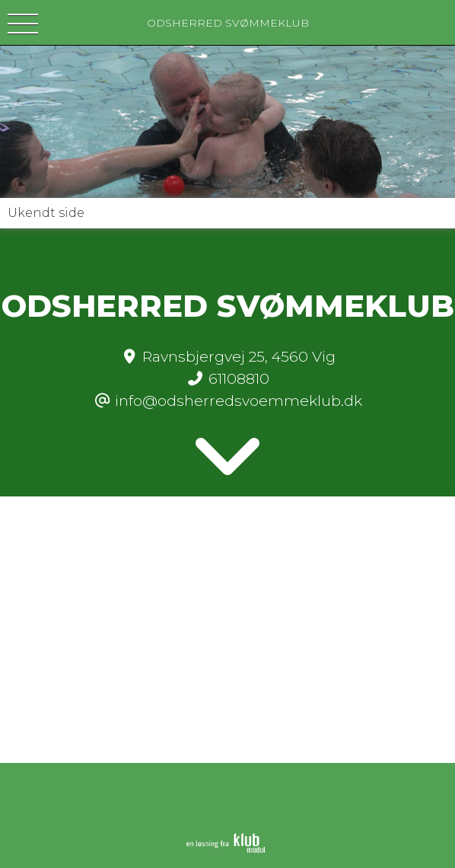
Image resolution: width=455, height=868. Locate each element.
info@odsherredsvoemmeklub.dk (239, 400)
